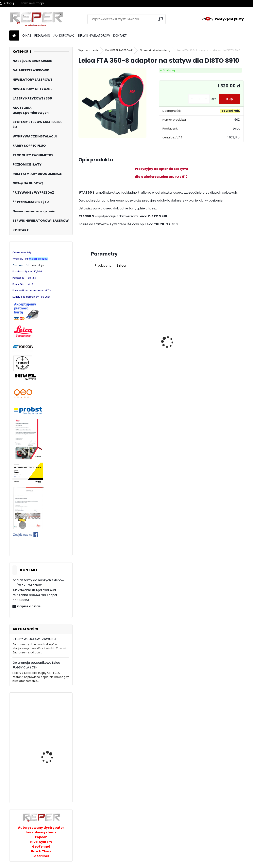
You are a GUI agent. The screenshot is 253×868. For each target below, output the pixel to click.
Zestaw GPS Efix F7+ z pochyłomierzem (180, 332)
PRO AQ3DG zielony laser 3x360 (52, 742)
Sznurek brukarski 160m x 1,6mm (141, 338)
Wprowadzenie (88, 50)
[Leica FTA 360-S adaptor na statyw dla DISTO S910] (112, 103)
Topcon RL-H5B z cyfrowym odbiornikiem (94, 344)
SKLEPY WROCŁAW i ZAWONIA (34, 639)
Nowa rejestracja (32, 3)
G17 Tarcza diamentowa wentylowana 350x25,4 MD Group (223, 354)
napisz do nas (29, 606)
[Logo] (36, 19)
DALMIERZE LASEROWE (119, 50)
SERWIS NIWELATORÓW (94, 35)
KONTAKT (120, 35)
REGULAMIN (42, 35)
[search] (161, 19)
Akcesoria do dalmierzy (155, 50)
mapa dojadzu (39, 265)
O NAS (27, 35)
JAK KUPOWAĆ (64, 35)
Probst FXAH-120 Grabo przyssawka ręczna (51, 717)
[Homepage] (14, 36)
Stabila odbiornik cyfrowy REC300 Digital (51, 779)
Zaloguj (9, 3)
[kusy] (198, 99)
